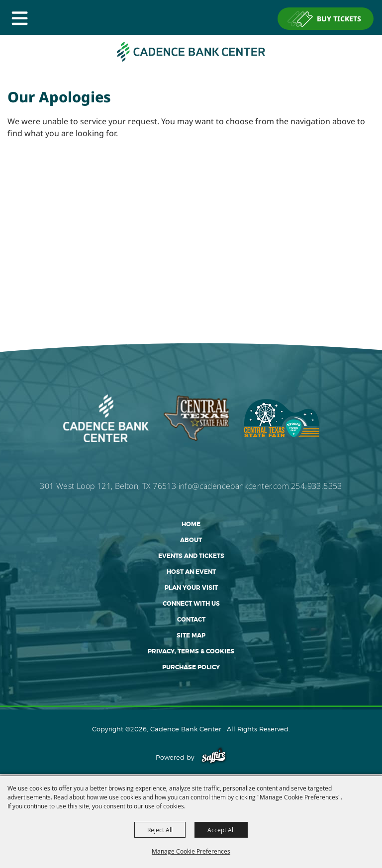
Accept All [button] (221, 830)
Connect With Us (191, 604)
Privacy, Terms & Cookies (191, 651)
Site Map (191, 635)
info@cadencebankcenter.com (234, 486)
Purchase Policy (191, 667)
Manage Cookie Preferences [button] (191, 851)
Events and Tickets (191, 556)
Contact (191, 620)
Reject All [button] (160, 830)
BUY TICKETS (339, 19)
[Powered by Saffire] (214, 757)
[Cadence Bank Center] (191, 52)
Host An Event (191, 572)
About (191, 540)
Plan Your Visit (191, 588)
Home (191, 524)
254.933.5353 (317, 486)
